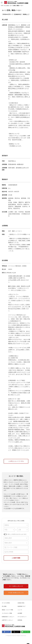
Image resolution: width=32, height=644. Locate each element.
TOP (2, 6)
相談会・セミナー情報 (8, 610)
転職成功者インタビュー (8, 617)
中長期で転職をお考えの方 (16, 593)
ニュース (20, 610)
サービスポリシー (22, 617)
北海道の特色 (21, 603)
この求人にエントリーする (16, 461)
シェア (7, 632)
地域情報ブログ (22, 606)
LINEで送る (27, 632)
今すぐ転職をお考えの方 (16, 586)
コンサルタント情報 (7, 613)
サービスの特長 (6, 603)
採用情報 (20, 620)
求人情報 (4, 606)
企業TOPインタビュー (8, 620)
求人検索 (7, 6)
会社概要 (20, 613)
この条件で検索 (16, 558)
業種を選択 (8, 538)
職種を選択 (8, 543)
